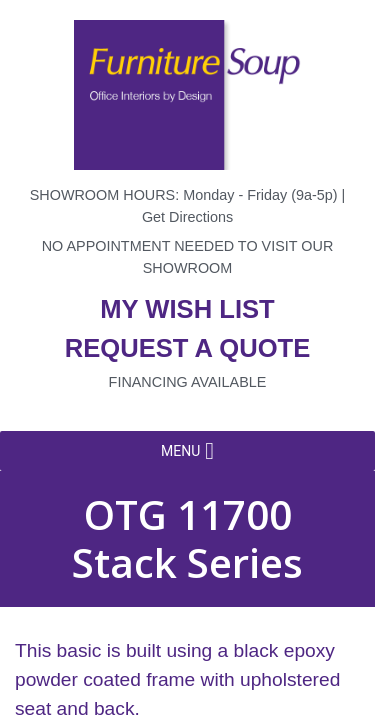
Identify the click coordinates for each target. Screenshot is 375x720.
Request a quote (188, 348)
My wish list (187, 309)
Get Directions (187, 217)
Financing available (188, 382)
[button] (180, 451)
